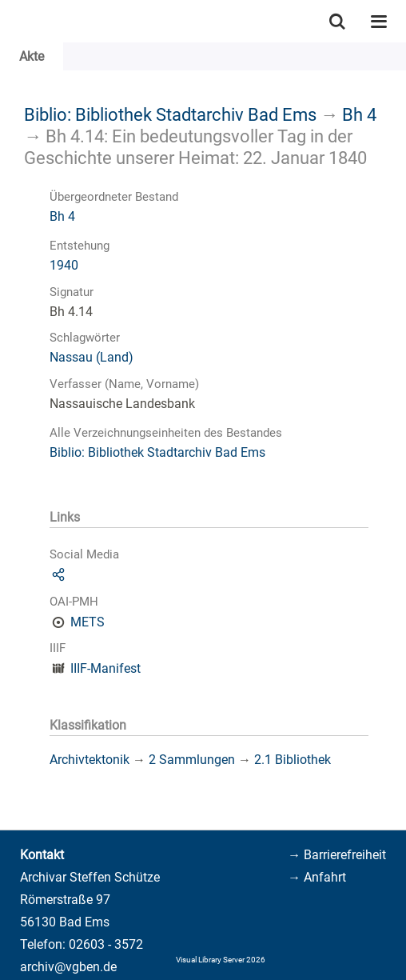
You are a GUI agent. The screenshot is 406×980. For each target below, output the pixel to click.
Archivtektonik (90, 760)
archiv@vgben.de (68, 967)
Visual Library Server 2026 (221, 960)
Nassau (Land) (92, 357)
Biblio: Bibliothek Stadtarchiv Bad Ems (170, 114)
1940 (64, 265)
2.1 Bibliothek (293, 760)
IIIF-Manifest (105, 668)
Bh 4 (359, 114)
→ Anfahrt (317, 877)
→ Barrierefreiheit (337, 855)
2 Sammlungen (192, 760)
